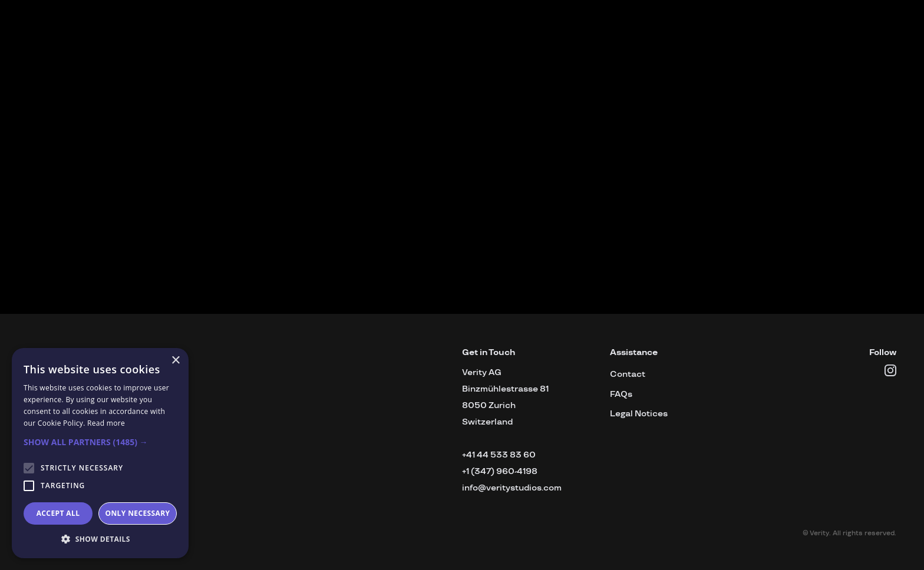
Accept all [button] (58, 513)
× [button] (175, 361)
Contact (628, 374)
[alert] (100, 453)
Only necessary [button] (137, 513)
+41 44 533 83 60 (499, 455)
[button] (100, 442)
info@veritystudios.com (512, 488)
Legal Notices (639, 414)
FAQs (621, 394)
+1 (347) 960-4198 (500, 471)
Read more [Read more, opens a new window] (106, 423)
